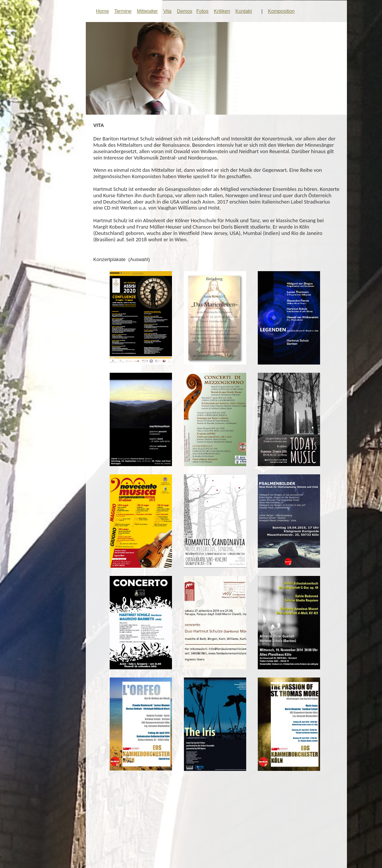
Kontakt (244, 11)
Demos (184, 11)
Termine (123, 11)
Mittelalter (147, 11)
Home (102, 11)
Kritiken (222, 11)
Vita (167, 11)
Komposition (281, 11)
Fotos (202, 11)
